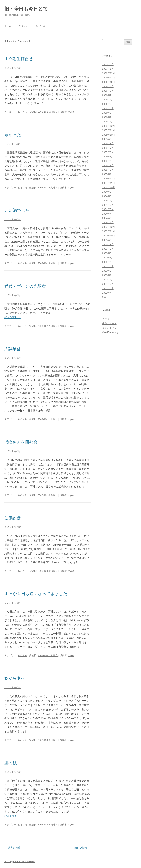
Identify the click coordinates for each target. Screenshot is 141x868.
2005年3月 (108, 165)
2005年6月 (108, 152)
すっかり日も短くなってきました (36, 594)
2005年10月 (109, 135)
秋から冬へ (15, 678)
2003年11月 (109, 231)
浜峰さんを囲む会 (21, 442)
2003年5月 (108, 258)
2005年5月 (108, 157)
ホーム (8, 26)
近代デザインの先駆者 (25, 286)
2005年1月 (108, 174)
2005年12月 (109, 126)
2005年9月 (108, 139)
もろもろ (22, 112)
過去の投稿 (12, 848)
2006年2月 (108, 117)
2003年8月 (108, 244)
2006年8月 (108, 91)
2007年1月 (108, 69)
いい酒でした (17, 210)
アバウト (23, 26)
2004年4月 (108, 214)
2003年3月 (108, 266)
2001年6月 (108, 284)
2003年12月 (109, 227)
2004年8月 (108, 196)
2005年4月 (108, 161)
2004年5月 (108, 209)
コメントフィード (112, 328)
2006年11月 (109, 78)
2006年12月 (109, 73)
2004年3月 (108, 218)
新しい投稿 (82, 848)
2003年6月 (108, 253)
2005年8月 (108, 143)
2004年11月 (109, 183)
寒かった (13, 135)
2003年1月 (108, 275)
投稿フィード (109, 323)
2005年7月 (108, 148)
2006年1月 (108, 122)
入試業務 (12, 349)
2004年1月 (108, 222)
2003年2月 (108, 271)
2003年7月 (108, 249)
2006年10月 (109, 82)
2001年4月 (108, 293)
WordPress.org (110, 332)
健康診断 (12, 518)
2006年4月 (108, 108)
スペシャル (41, 26)
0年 (104, 297)
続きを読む (12, 317)
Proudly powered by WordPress (20, 861)
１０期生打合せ (19, 59)
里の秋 (11, 763)
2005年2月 (108, 170)
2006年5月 (108, 104)
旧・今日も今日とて (26, 9)
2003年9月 (108, 240)
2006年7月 (108, 95)
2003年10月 (109, 236)
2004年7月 (108, 201)
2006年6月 (108, 100)
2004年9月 (108, 192)
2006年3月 (108, 113)
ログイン (107, 319)
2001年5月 (108, 288)
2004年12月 (109, 179)
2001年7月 (108, 280)
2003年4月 (108, 262)
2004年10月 (109, 187)
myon (71, 112)
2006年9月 (108, 86)
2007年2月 (108, 64)
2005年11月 (109, 130)
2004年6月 (108, 205)
